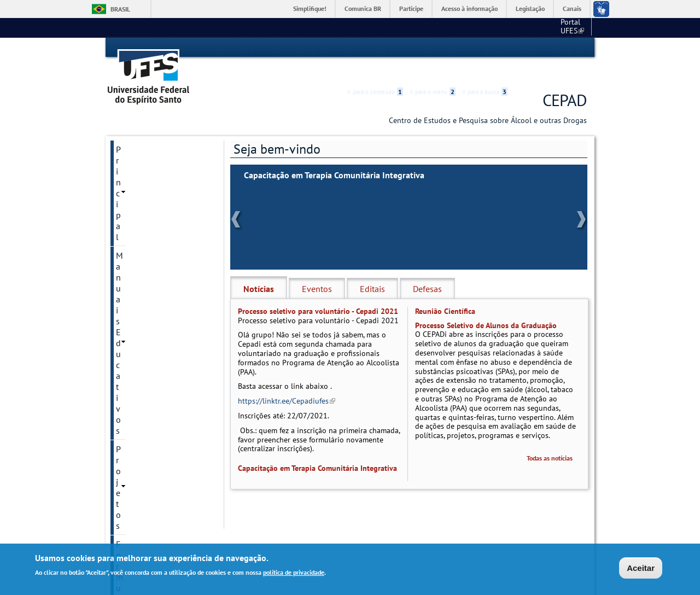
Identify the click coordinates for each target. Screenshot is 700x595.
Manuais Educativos (153, 148)
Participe (411, 8)
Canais (572, 8)
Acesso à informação (469, 8)
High (534, 48)
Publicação (136, 241)
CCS (527, 27)
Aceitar (641, 568)
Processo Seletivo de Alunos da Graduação (486, 306)
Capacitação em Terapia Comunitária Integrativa (334, 156)
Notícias (259, 269)
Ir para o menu (433, 48)
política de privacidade (294, 572)
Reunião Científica (445, 291)
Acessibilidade (521, 48)
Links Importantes (150, 223)
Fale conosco (566, 27)
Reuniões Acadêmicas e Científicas (159, 284)
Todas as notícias (550, 438)
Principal (132, 130)
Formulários (138, 185)
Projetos (131, 167)
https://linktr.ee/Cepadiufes (287, 382)
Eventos (317, 269)
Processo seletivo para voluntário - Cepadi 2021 (318, 291)
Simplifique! (310, 8)
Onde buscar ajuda (151, 260)
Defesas (427, 269)
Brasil (120, 9)
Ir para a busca (485, 48)
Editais (372, 269)
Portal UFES (488, 27)
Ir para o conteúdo (375, 48)
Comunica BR (363, 8)
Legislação (530, 8)
